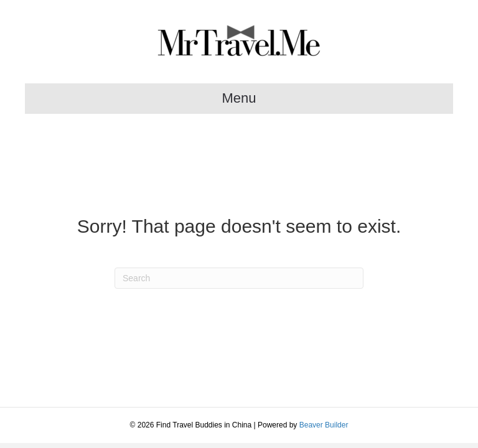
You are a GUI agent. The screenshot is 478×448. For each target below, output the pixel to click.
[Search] (239, 278)
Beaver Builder (324, 425)
